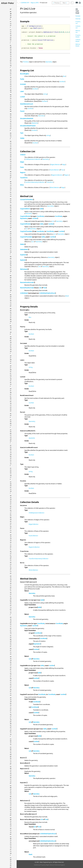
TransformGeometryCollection (35, 182)
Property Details (78, 36)
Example (78, 16)
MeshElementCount (27, 104)
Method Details (78, 45)
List (53, 221)
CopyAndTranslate (26, 231)
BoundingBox (25, 74)
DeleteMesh (24, 249)
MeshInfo (35, 123)
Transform (50, 182)
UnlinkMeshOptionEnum (47, 293)
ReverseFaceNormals (27, 282)
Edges (22, 162)
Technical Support (60, 865)
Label (22, 91)
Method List (78, 31)
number (30, 108)
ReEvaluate (24, 269)
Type (22, 133)
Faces (22, 167)
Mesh (67, 296)
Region (67, 175)
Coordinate (40, 216)
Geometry (49, 62)
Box (64, 76)
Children (23, 155)
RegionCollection (57, 175)
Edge (64, 164)
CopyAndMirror (25, 209)
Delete (22, 244)
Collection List (78, 27)
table (41, 209)
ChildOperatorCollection (33, 159)
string (45, 94)
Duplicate (23, 255)
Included (23, 84)
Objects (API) (35, 3)
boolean (62, 81)
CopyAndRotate (25, 216)
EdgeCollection (55, 164)
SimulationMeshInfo (27, 118)
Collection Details (78, 40)
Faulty (22, 79)
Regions (23, 172)
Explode (23, 260)
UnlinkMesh (24, 293)
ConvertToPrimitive (26, 200)
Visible (22, 138)
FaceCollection (54, 170)
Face (63, 170)
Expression (24, 218)
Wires (22, 185)
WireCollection (55, 187)
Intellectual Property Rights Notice (44, 865)
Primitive (26, 62)
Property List (78, 22)
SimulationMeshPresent (28, 126)
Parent (22, 111)
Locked (22, 97)
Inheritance (79, 19)
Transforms (24, 178)
